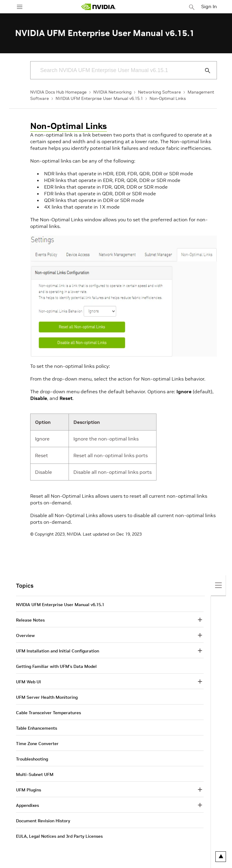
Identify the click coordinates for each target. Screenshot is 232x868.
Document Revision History (43, 821)
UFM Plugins (29, 790)
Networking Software (159, 92)
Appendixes (27, 805)
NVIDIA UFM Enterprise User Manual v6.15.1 (99, 98)
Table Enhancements (37, 728)
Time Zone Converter (37, 744)
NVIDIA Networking (112, 92)
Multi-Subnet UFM (35, 774)
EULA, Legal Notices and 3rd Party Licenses (59, 836)
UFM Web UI (28, 682)
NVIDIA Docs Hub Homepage (58, 92)
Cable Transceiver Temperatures (48, 713)
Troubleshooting (32, 759)
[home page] (98, 7)
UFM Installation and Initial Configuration (58, 651)
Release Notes (30, 620)
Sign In (209, 6)
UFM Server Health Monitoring (47, 697)
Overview (25, 635)
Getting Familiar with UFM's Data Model (56, 666)
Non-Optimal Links (168, 98)
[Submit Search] (204, 71)
